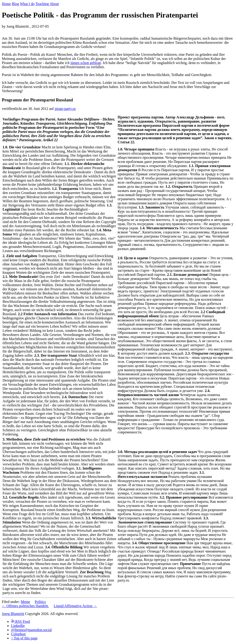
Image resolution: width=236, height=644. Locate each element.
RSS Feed (21, 622)
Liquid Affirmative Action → (75, 606)
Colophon (18, 634)
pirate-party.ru (65, 109)
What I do (27, 4)
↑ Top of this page (24, 638)
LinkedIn (18, 626)
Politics (40, 602)
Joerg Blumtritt (13, 614)
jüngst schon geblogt (86, 63)
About (54, 4)
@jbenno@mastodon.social (31, 630)
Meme (25, 602)
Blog (15, 4)
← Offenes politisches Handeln (25, 606)
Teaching (42, 4)
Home (6, 4)
